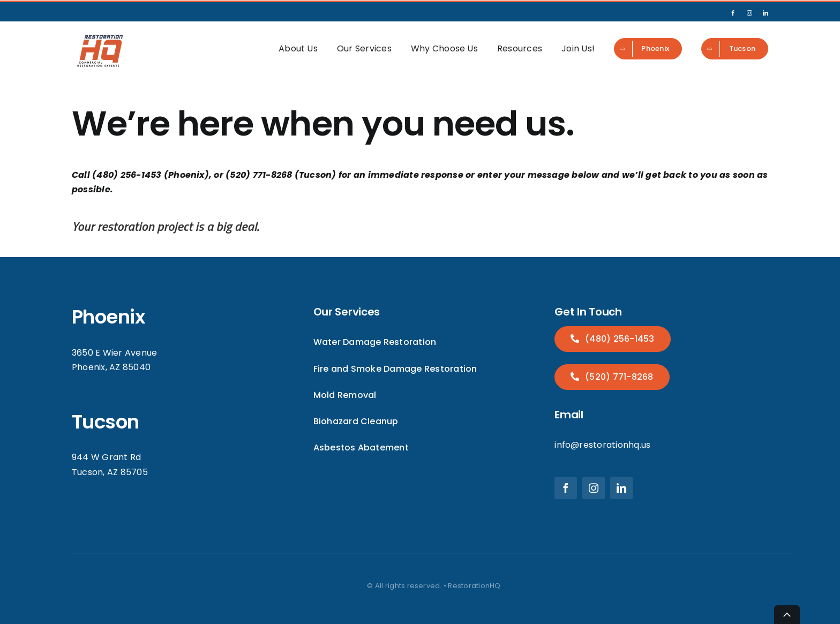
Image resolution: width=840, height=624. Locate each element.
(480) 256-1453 (619, 339)
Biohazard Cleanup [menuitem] (356, 421)
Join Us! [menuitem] (578, 48)
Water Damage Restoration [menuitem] (375, 342)
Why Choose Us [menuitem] (444, 48)
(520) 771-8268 (618, 377)
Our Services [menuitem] (364, 48)
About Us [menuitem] (298, 48)
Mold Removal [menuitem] (345, 395)
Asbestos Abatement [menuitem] (361, 448)
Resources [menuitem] (520, 48)
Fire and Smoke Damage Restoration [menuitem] (395, 369)
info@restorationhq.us (602, 445)
